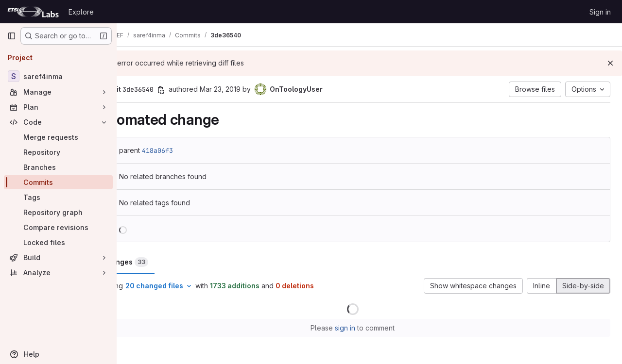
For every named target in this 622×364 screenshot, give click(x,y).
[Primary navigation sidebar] (12, 36)
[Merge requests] (58, 137)
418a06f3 (190, 150)
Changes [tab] (158, 262)
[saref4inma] (58, 76)
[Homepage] (33, 12)
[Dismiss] (610, 63)
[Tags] (58, 197)
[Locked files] (58, 242)
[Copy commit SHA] (194, 90)
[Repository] (58, 152)
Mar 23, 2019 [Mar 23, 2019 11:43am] (253, 89)
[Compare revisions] (58, 227)
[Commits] (58, 182)
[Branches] (58, 167)
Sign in (600, 12)
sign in (362, 328)
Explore (81, 12)
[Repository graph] (58, 212)
